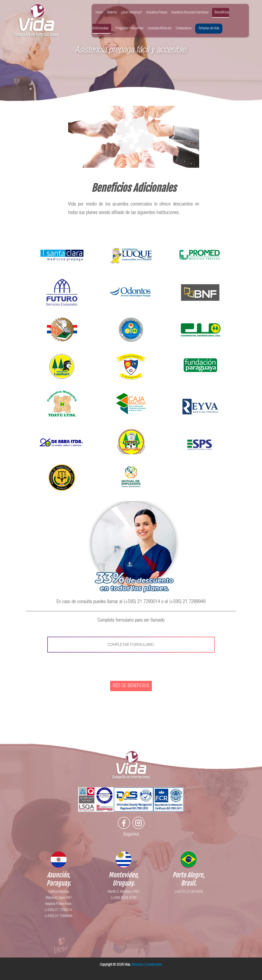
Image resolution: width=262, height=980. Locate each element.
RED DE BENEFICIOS (131, 686)
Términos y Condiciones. (147, 965)
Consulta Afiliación (160, 29)
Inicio (99, 13)
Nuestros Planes (157, 13)
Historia (112, 13)
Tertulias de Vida (209, 29)
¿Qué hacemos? (132, 13)
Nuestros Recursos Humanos (190, 13)
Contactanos (184, 29)
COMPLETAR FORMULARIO (131, 645)
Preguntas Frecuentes (129, 29)
